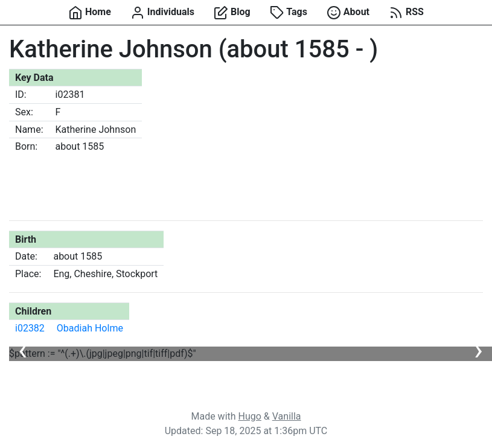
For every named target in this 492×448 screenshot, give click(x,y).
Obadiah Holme (90, 328)
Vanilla (287, 416)
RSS (406, 13)
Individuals (162, 13)
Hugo (250, 416)
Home (90, 13)
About (348, 13)
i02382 (30, 328)
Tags (289, 13)
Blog (232, 13)
